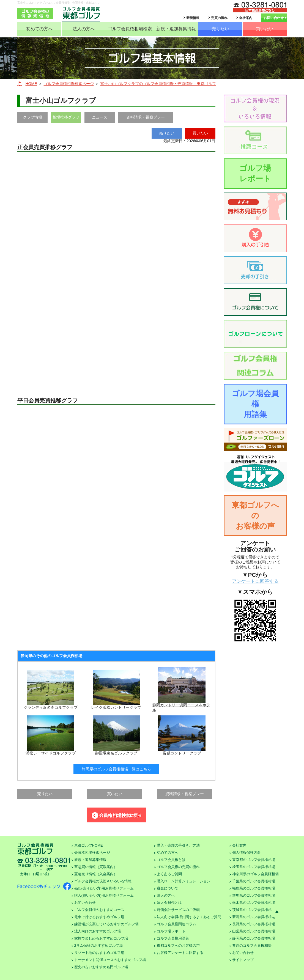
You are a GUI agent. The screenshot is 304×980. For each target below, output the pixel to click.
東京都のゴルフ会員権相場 (254, 860)
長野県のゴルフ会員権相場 (254, 924)
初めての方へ (39, 29)
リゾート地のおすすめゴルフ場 (99, 953)
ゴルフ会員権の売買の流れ (178, 867)
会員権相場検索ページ (92, 853)
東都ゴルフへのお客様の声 (255, 516)
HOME (31, 84)
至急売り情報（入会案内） (96, 874)
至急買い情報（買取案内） (96, 867)
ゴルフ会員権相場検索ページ (69, 84)
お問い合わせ (274, 18)
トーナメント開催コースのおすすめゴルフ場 (110, 960)
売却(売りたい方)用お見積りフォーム (104, 888)
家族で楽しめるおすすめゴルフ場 (101, 938)
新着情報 (193, 18)
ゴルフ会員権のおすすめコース (99, 910)
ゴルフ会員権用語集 (173, 938)
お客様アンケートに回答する (180, 953)
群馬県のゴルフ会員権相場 (254, 895)
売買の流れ (219, 18)
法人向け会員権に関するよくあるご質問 (189, 917)
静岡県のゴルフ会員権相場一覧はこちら (116, 769)
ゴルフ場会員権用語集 (255, 404)
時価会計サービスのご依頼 (178, 910)
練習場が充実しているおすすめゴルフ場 (106, 924)
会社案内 (246, 18)
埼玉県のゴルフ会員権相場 (254, 867)
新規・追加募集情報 (176, 29)
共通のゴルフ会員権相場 (252, 945)
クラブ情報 (32, 117)
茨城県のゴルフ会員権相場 (254, 910)
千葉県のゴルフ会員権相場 (254, 881)
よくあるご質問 (169, 874)
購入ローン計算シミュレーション (184, 881)
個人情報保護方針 (247, 853)
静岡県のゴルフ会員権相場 (254, 938)
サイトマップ (243, 960)
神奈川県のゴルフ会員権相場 (255, 874)
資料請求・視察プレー (146, 117)
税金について (168, 888)
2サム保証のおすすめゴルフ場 (98, 945)
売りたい (220, 29)
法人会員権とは (169, 903)
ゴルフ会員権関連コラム (176, 924)
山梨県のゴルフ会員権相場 (254, 931)
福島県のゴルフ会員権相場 (254, 888)
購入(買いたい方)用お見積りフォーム (104, 895)
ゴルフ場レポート (255, 173)
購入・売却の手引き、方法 (178, 845)
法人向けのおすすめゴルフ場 (98, 931)
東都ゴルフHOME (89, 845)
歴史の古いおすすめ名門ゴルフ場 (101, 967)
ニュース (100, 117)
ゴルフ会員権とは (171, 860)
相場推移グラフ (66, 117)
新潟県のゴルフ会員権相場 (254, 917)
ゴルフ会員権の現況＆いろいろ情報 (103, 881)
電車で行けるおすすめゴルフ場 (99, 917)
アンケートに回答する (255, 581)
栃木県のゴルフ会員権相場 (254, 903)
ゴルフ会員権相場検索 (130, 29)
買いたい (265, 29)
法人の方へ (84, 29)
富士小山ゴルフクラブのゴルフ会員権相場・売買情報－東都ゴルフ (158, 84)
